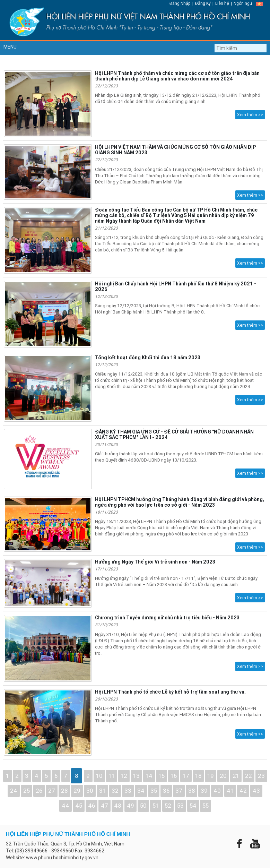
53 (180, 806)
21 (236, 776)
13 (136, 776)
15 (162, 776)
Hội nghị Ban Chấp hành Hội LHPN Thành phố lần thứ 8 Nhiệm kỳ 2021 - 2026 (176, 286)
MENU (10, 47)
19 (211, 776)
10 (99, 776)
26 (39, 791)
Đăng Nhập (180, 3)
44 (66, 806)
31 (102, 791)
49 (130, 806)
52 (168, 806)
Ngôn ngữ (243, 3)
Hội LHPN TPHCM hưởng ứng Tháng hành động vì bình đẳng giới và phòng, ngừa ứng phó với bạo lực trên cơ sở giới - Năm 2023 (180, 502)
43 (256, 791)
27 (52, 791)
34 (141, 791)
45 (79, 806)
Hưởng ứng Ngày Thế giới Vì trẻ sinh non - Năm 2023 (155, 562)
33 (128, 791)
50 (143, 806)
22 (249, 776)
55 (206, 806)
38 (191, 791)
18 (198, 776)
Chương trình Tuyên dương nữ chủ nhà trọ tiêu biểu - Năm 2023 (167, 618)
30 (90, 791)
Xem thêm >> (250, 115)
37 (179, 791)
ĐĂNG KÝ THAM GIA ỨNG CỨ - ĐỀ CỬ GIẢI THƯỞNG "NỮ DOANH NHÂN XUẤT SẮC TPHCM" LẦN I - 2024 (174, 435)
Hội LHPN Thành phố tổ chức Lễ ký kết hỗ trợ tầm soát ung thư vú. (170, 692)
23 (261, 776)
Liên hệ (222, 3)
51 (156, 806)
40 (217, 791)
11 (112, 776)
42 (243, 791)
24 (14, 791)
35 (154, 791)
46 (92, 806)
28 (64, 791)
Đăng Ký (203, 3)
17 (186, 776)
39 (204, 791)
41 (230, 791)
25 (27, 791)
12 (124, 776)
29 (77, 791)
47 (104, 806)
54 (193, 806)
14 (149, 776)
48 (117, 806)
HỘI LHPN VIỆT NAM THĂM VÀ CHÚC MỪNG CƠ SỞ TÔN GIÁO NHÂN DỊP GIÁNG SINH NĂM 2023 (175, 150)
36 (166, 791)
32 (115, 791)
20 (223, 776)
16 (174, 776)
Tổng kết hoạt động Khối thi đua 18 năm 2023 (148, 358)
